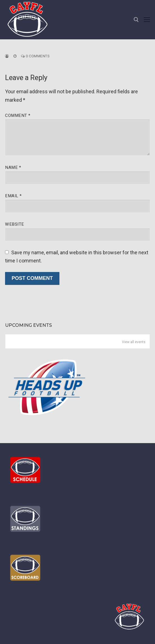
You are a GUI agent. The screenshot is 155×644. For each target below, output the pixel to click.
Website (15, 224)
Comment (18, 115)
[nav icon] (147, 20)
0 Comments (35, 56)
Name (13, 167)
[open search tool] (136, 20)
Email (13, 196)
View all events (134, 342)
